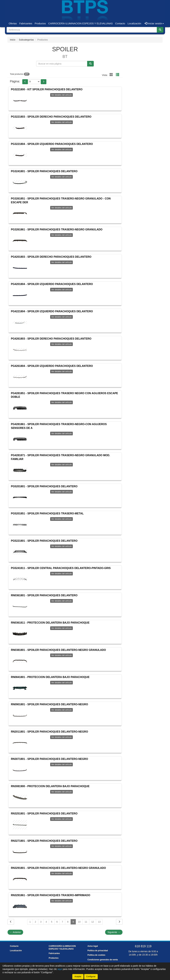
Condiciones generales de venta (103, 960)
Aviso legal (93, 946)
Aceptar (78, 977)
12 (93, 922)
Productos (40, 23)
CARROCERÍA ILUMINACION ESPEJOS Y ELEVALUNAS (81, 23)
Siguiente (114, 932)
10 (79, 922)
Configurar (91, 977)
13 (99, 922)
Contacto (120, 23)
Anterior (15, 932)
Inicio (13, 40)
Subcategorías (26, 40)
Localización (134, 23)
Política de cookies (96, 955)
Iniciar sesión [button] (154, 23)
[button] (25, 82)
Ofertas (13, 23)
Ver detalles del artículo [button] (61, 95)
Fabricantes (26, 23)
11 (86, 922)
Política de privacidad (98, 951)
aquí (60, 969)
